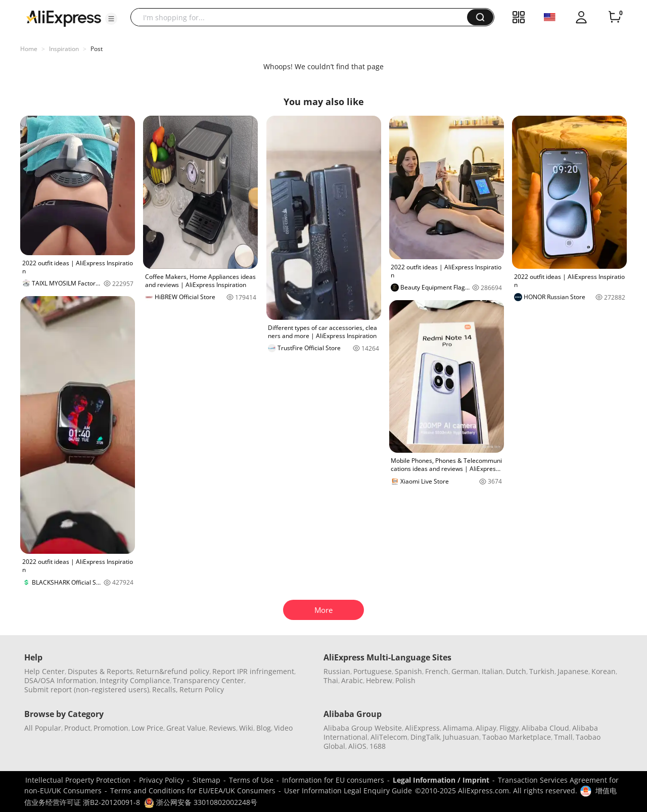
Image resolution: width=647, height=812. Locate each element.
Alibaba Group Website (363, 728)
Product (77, 728)
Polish (405, 680)
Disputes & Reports (100, 671)
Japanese (573, 671)
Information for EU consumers (333, 780)
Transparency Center (209, 680)
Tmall (563, 737)
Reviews (222, 728)
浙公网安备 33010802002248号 (201, 802)
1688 (378, 746)
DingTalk (425, 737)
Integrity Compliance (135, 680)
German (465, 671)
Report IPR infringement (253, 671)
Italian (492, 671)
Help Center (44, 671)
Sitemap (206, 780)
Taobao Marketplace (517, 737)
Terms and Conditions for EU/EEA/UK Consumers (193, 791)
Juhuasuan (461, 737)
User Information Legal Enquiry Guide (348, 791)
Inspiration (64, 49)
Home (29, 49)
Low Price (147, 728)
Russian (337, 671)
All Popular (43, 728)
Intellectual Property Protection (78, 780)
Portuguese (373, 671)
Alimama (458, 728)
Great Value (186, 728)
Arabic (352, 680)
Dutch (516, 671)
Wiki (246, 728)
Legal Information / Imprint (441, 780)
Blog (264, 728)
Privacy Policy (161, 780)
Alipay (486, 728)
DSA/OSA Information (60, 680)
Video (283, 728)
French (437, 671)
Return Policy (202, 689)
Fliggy (509, 728)
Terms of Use (251, 780)
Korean (604, 671)
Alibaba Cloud (545, 728)
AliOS (357, 746)
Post (97, 49)
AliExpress (422, 728)
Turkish (542, 671)
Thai (331, 680)
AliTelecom (389, 737)
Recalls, (165, 689)
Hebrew (379, 680)
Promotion (111, 728)
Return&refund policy (173, 671)
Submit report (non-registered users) (87, 689)
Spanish (408, 671)
